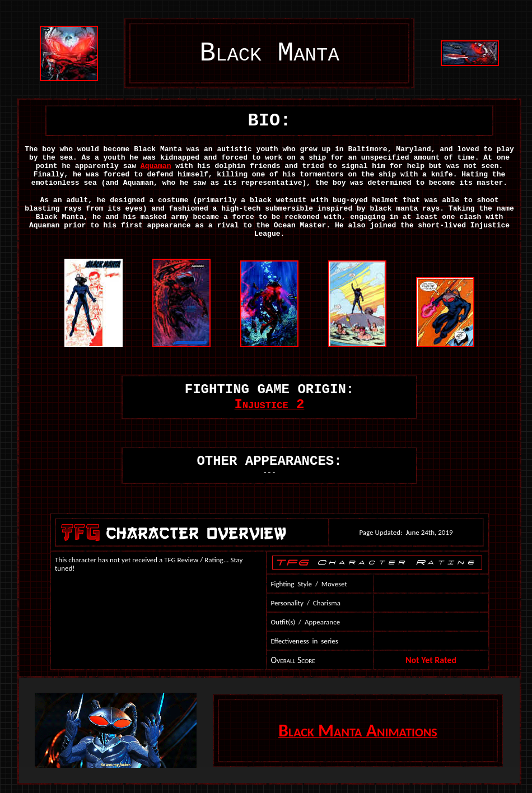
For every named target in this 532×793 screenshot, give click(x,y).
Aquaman (156, 166)
